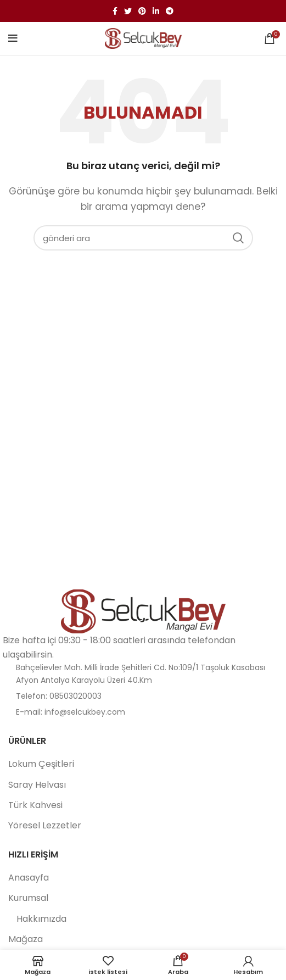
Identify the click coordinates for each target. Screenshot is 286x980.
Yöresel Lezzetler (45, 826)
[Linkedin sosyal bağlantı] (156, 11)
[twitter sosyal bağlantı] (128, 11)
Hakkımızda (41, 919)
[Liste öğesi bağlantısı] (143, 696)
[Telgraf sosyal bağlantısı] (170, 11)
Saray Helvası (37, 785)
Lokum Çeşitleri (41, 764)
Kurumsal (28, 898)
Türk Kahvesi (35, 805)
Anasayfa (29, 878)
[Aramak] (143, 238)
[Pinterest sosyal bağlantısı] (142, 11)
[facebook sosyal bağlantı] (115, 11)
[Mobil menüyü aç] (13, 38)
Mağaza (26, 939)
